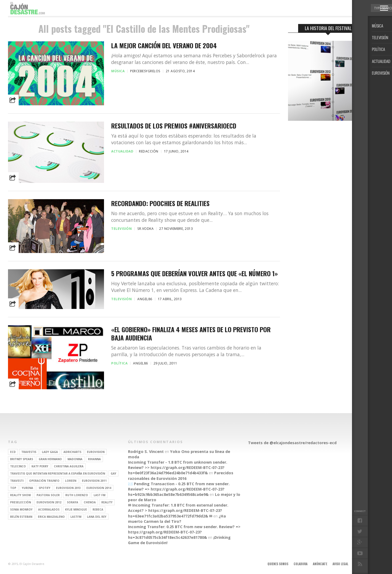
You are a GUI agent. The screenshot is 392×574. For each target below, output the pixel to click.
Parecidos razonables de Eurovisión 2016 (181, 475)
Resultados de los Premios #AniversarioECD (174, 126)
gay (113, 473)
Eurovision (96, 452)
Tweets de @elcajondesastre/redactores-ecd (292, 443)
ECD (13, 452)
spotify (45, 488)
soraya (73, 502)
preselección (21, 502)
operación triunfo (44, 481)
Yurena (27, 488)
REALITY (107, 502)
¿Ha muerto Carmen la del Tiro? (177, 519)
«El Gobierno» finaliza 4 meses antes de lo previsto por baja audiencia (191, 334)
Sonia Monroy (21, 509)
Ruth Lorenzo (77, 495)
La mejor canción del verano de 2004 (164, 45)
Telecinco (18, 466)
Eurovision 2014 (99, 488)
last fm (99, 495)
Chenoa (90, 502)
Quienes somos (278, 564)
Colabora (301, 564)
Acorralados (49, 509)
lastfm (76, 517)
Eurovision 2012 (49, 502)
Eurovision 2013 (68, 488)
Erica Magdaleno (51, 517)
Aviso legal (340, 564)
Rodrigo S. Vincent (146, 451)
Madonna (75, 459)
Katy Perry (40, 466)
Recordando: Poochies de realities (160, 203)
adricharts (72, 452)
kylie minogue (76, 509)
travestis (29, 452)
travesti (17, 481)
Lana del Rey (97, 517)
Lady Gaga (50, 452)
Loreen (71, 481)
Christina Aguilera (69, 466)
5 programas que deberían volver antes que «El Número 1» (195, 273)
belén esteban (21, 517)
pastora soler (48, 495)
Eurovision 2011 (94, 481)
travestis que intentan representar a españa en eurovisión (58, 473)
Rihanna (94, 459)
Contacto (361, 564)
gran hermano (50, 459)
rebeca (98, 509)
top (13, 488)
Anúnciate (320, 564)
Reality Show (21, 495)
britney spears (22, 459)
